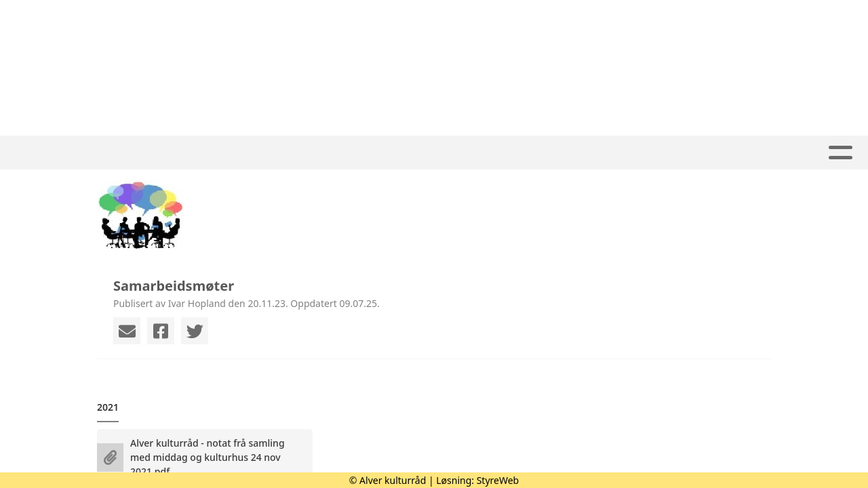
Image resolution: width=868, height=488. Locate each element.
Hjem (277, 153)
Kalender (492, 153)
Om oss (576, 153)
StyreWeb (498, 480)
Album (418, 153)
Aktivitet (346, 153)
